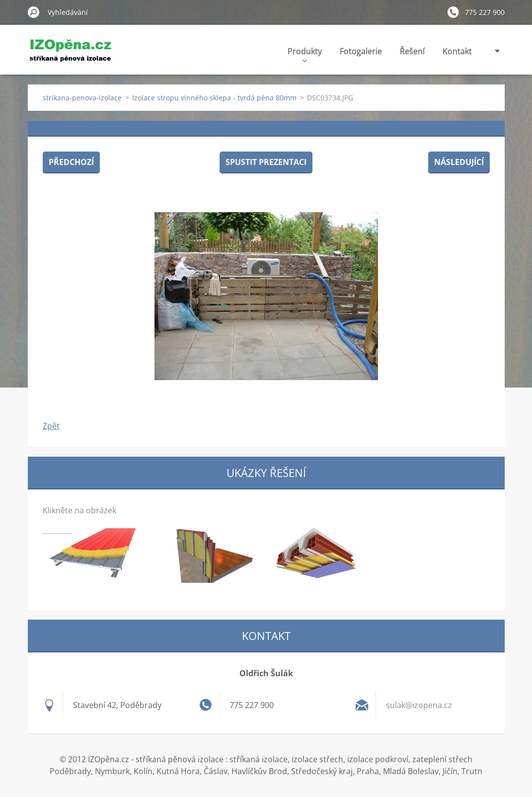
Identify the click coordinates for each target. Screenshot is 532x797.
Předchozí (71, 162)
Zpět (51, 426)
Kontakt (457, 51)
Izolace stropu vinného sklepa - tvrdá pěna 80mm (214, 98)
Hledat (34, 12)
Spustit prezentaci (266, 162)
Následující (459, 162)
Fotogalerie (361, 51)
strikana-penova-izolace (82, 98)
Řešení (412, 51)
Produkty (305, 54)
